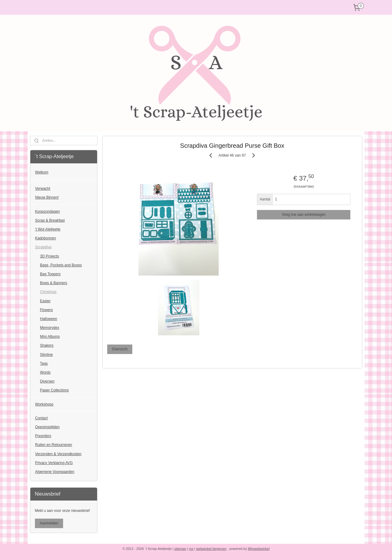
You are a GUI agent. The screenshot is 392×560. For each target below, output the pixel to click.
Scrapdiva (43, 247)
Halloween (49, 319)
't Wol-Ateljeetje (48, 229)
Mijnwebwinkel (259, 549)
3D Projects (50, 256)
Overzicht (120, 349)
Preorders (43, 436)
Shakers (47, 345)
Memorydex (50, 328)
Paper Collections (55, 390)
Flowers (47, 310)
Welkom (42, 172)
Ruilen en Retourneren (54, 445)
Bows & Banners (54, 283)
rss (191, 549)
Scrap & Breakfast (50, 220)
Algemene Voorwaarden (55, 472)
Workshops (44, 404)
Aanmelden (49, 523)
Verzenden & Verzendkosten (58, 454)
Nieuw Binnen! (47, 197)
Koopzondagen (48, 211)
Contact (41, 418)
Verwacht (43, 189)
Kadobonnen (46, 238)
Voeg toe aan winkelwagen (304, 215)
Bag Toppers (50, 274)
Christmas (48, 292)
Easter (45, 301)
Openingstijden (47, 427)
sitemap (180, 549)
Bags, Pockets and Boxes (61, 265)
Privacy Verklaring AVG (54, 463)
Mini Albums (50, 337)
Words (45, 372)
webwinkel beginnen (211, 549)
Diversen (47, 381)
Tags (44, 364)
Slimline (47, 355)
